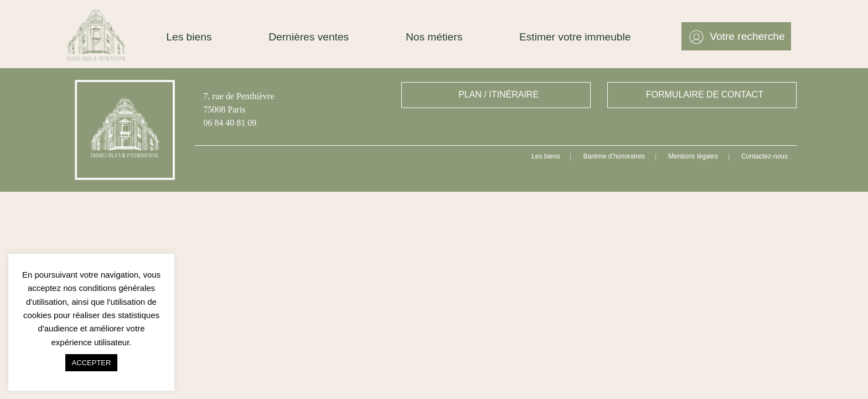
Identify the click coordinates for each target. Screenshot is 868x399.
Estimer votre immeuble (575, 37)
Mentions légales (693, 156)
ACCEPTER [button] (92, 363)
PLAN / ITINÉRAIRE (498, 94)
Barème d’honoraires (614, 156)
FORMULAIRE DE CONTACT (705, 94)
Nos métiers (434, 37)
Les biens (189, 37)
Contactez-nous (764, 156)
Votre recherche (747, 36)
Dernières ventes (309, 37)
